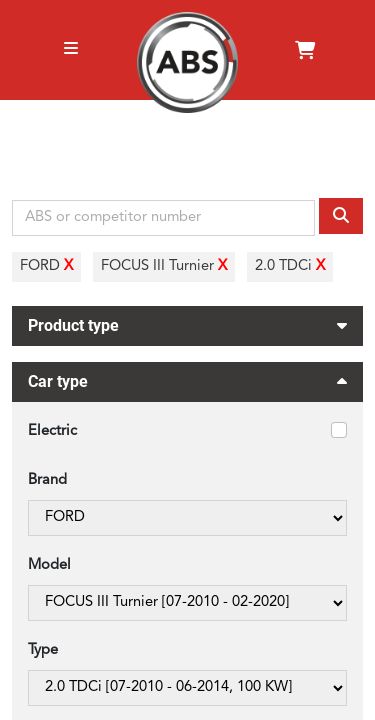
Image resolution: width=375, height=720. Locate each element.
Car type (187, 385)
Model (49, 565)
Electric (52, 431)
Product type (187, 323)
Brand (47, 480)
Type (43, 650)
